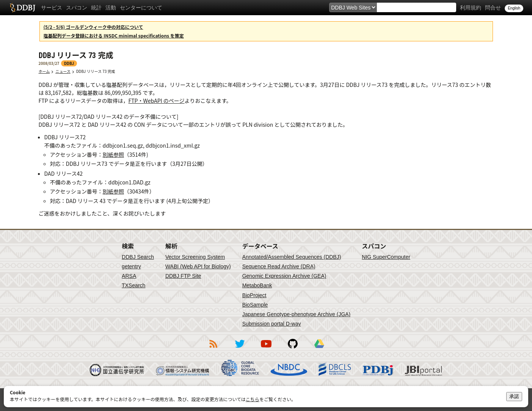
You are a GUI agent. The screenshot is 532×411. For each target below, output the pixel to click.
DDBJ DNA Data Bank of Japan (23, 8)
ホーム (44, 71)
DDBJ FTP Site (183, 276)
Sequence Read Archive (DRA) (279, 266)
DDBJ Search (138, 257)
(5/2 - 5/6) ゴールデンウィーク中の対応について (93, 27)
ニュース (63, 71)
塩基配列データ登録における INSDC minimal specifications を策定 (114, 35)
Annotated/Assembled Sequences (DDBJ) (292, 257)
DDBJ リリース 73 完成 (98, 71)
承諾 (514, 396)
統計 (96, 8)
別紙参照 (113, 154)
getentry (131, 266)
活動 (111, 8)
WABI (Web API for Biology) (198, 266)
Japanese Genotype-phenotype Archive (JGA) (297, 314)
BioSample (255, 305)
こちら (253, 399)
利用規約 (471, 8)
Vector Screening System (195, 257)
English (514, 8)
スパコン (77, 8)
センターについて (141, 8)
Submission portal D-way (272, 324)
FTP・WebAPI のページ (157, 101)
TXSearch (133, 285)
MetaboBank (257, 285)
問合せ (493, 8)
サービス (52, 8)
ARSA (129, 276)
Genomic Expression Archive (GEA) (284, 276)
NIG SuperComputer (386, 257)
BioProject (254, 295)
